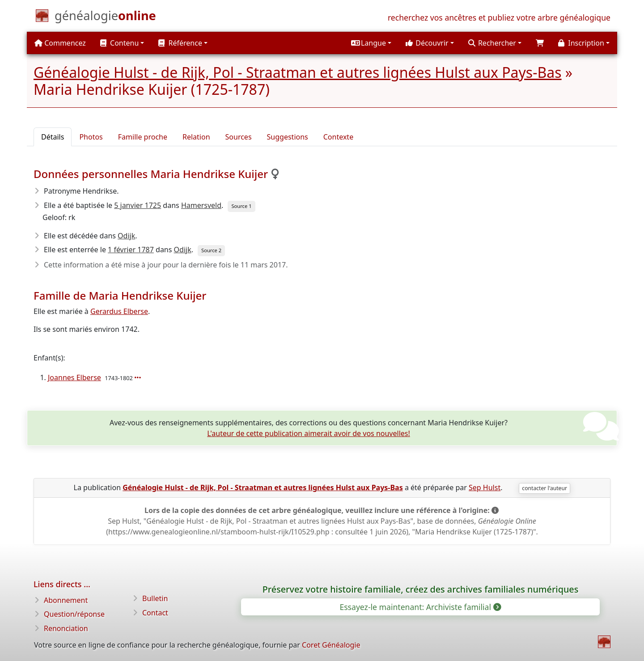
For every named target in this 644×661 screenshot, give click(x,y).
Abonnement (66, 600)
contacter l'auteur (544, 488)
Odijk (126, 236)
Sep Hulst (485, 487)
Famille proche (143, 137)
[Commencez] (105, 17)
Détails (53, 137)
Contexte (338, 137)
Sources (239, 137)
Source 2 (211, 250)
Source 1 (241, 206)
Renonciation (66, 628)
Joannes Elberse (74, 377)
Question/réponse (74, 614)
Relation (196, 137)
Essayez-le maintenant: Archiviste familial (419, 607)
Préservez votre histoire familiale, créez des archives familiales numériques (421, 589)
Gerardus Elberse (119, 311)
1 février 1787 (131, 250)
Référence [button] (180, 43)
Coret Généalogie (331, 645)
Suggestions (288, 137)
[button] (371, 43)
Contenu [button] (119, 43)
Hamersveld (201, 205)
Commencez (60, 43)
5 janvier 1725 (138, 205)
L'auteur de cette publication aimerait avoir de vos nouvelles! (309, 433)
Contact (155, 613)
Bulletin (155, 598)
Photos (91, 137)
